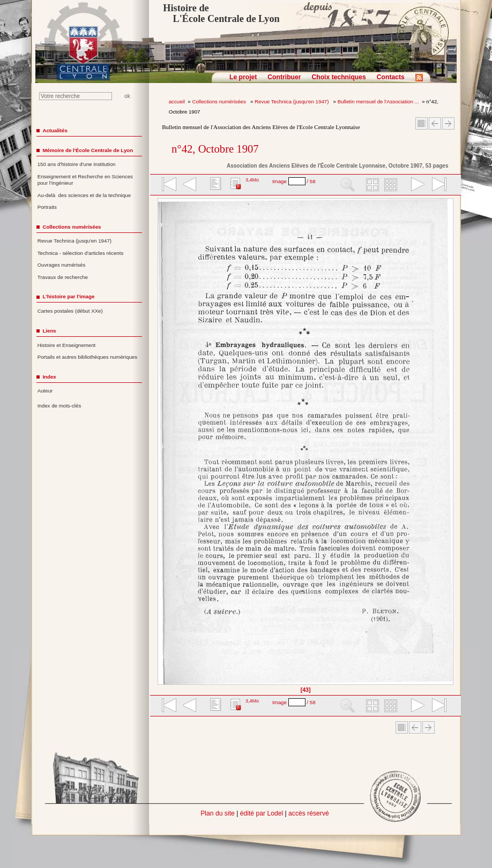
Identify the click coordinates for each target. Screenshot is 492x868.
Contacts (391, 77)
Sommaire (422, 123)
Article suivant (448, 123)
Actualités (55, 130)
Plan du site (218, 813)
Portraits (47, 207)
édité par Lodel (262, 813)
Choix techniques (338, 77)
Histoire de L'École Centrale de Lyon (221, 13)
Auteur (45, 391)
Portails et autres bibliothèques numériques (87, 357)
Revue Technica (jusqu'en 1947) (292, 101)
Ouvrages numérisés (62, 265)
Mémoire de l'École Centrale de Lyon (88, 150)
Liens (49, 331)
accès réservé (309, 813)
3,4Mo (252, 180)
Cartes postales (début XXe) (70, 311)
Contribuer (284, 77)
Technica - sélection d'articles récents (81, 253)
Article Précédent (435, 123)
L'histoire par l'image (68, 296)
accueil (177, 101)
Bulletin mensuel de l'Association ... (378, 101)
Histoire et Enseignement (67, 345)
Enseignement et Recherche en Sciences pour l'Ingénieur (85, 180)
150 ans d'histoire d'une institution (77, 164)
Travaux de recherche (63, 277)
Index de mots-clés (59, 406)
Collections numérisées (219, 101)
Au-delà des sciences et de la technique (84, 195)
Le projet (243, 77)
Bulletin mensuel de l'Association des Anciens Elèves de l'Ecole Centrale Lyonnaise (261, 127)
